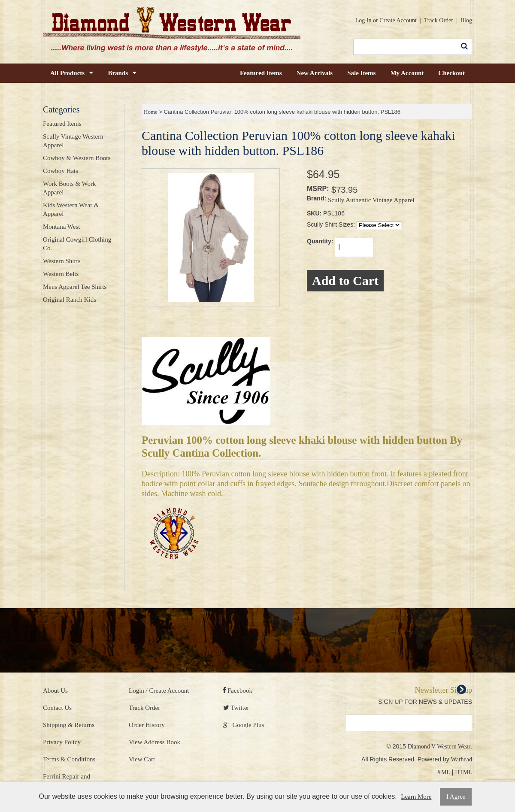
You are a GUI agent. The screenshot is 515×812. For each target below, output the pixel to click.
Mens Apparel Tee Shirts (75, 287)
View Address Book (154, 742)
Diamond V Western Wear (439, 747)
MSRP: (318, 189)
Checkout (451, 73)
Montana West (61, 227)
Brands (122, 73)
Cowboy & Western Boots (77, 158)
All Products (72, 73)
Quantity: (320, 241)
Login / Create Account (159, 691)
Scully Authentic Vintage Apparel (371, 200)
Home (151, 112)
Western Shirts (62, 261)
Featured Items (261, 73)
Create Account (398, 20)
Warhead (462, 759)
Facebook (238, 691)
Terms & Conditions (69, 759)
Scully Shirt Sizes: (331, 224)
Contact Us (57, 708)
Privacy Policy (62, 742)
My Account (407, 73)
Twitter (236, 708)
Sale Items (361, 73)
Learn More (416, 797)
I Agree (456, 797)
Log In (364, 20)
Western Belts (61, 274)
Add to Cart (345, 280)
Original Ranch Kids (70, 300)
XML (444, 772)
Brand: (317, 198)
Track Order (439, 20)
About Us (55, 691)
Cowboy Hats (61, 171)
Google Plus (244, 725)
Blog (466, 20)
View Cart (142, 759)
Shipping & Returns (69, 725)
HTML (463, 772)
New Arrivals (315, 73)
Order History (147, 725)
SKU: (314, 213)
